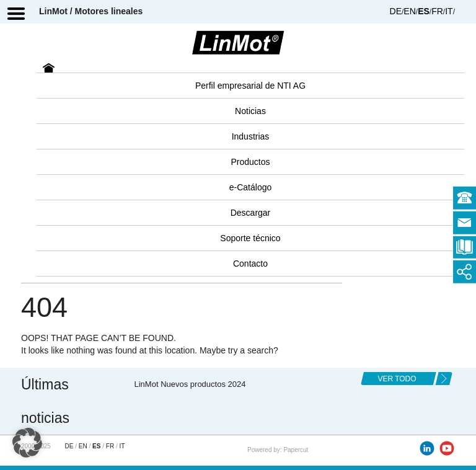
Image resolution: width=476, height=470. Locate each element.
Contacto (250, 264)
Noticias (250, 111)
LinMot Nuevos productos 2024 (190, 384)
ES (424, 11)
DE (396, 11)
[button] (27, 443)
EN (409, 11)
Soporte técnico (250, 238)
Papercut (296, 450)
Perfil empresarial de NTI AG (250, 86)
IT (449, 11)
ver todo (397, 379)
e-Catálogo (251, 187)
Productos (250, 162)
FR (437, 11)
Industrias (251, 136)
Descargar (251, 213)
